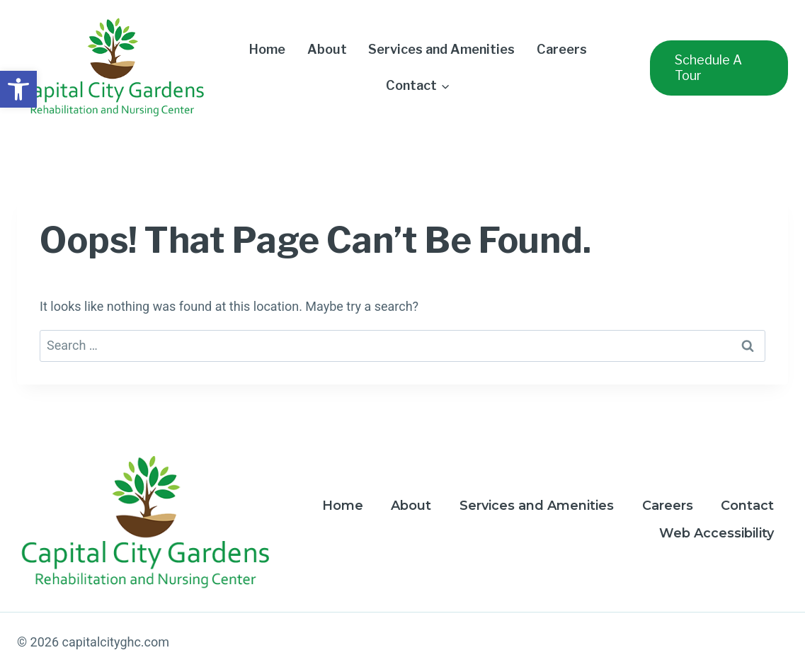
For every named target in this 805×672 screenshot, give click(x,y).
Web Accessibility (716, 533)
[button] (18, 89)
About (327, 49)
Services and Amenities (441, 49)
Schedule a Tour (708, 68)
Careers (562, 49)
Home (267, 49)
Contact (747, 506)
